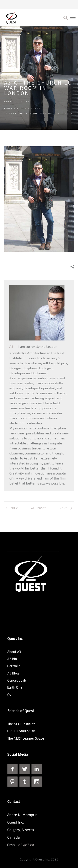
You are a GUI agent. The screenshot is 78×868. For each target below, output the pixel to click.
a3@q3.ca (27, 845)
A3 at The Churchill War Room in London (41, 113)
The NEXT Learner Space (26, 738)
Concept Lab (17, 680)
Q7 (9, 695)
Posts (36, 108)
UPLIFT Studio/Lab (21, 731)
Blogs (22, 108)
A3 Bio (12, 659)
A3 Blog (13, 673)
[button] (66, 17)
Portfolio (14, 666)
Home (8, 108)
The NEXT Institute (21, 724)
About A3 (14, 652)
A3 (28, 101)
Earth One (15, 687)
